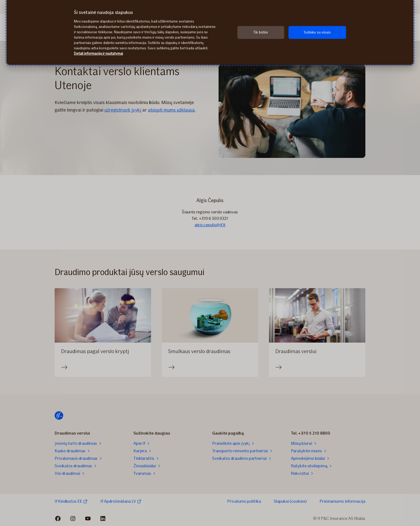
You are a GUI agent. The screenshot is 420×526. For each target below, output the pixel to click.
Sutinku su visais (317, 32)
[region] (210, 32)
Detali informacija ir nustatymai (98, 53)
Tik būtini (261, 32)
